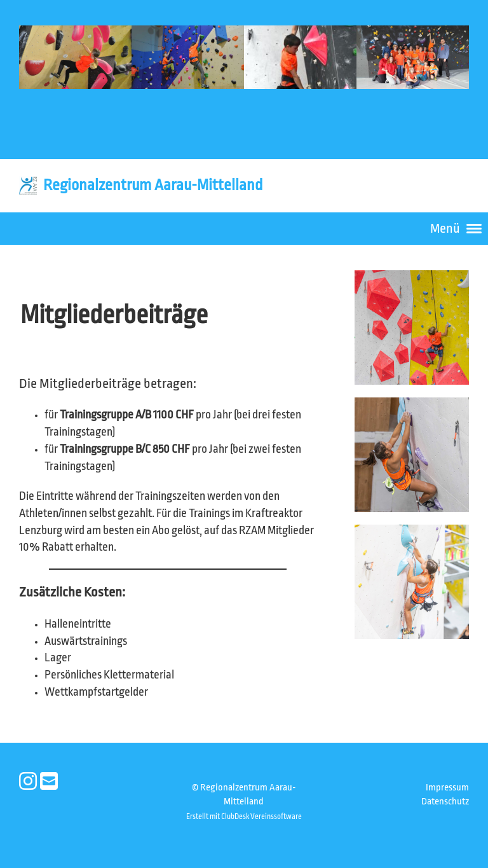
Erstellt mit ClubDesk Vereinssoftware (244, 816)
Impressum (447, 788)
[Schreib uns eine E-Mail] (49, 782)
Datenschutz (445, 802)
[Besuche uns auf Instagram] (28, 782)
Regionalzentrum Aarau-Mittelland (153, 185)
